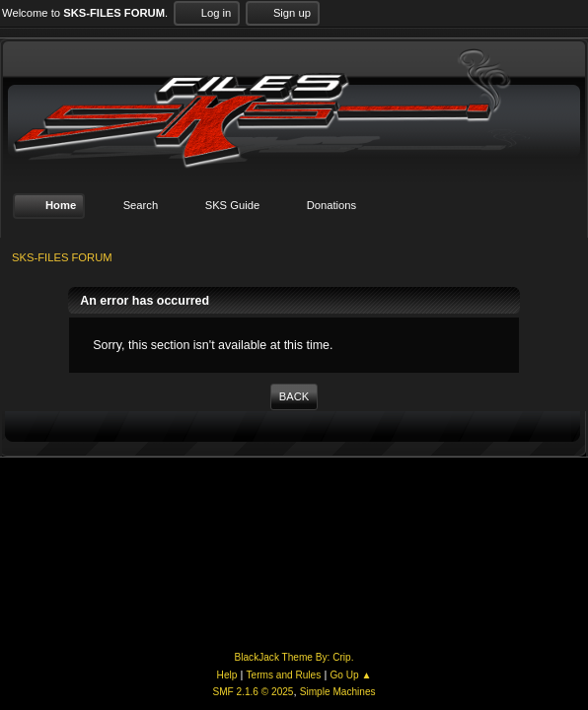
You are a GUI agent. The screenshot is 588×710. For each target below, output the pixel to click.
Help (227, 675)
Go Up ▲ (350, 675)
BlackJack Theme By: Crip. (294, 657)
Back (294, 396)
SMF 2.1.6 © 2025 (253, 692)
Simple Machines (338, 692)
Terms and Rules (284, 675)
